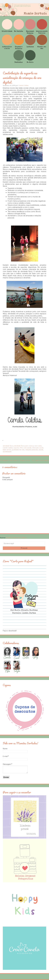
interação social (38, 448)
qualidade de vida (18, 450)
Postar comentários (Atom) (17, 538)
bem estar (38, 446)
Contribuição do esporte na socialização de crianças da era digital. (22, 78)
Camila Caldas (23, 85)
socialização (7, 452)
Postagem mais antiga (40, 460)
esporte (16, 448)
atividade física (8, 446)
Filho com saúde (26, 448)
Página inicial (25, 460)
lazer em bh (7, 450)
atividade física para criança (24, 446)
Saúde (41, 450)
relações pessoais (32, 450)
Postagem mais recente (10, 460)
